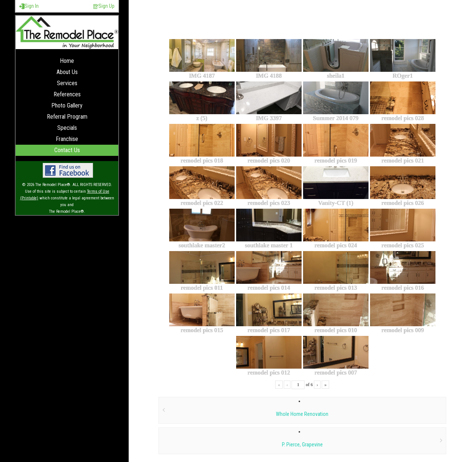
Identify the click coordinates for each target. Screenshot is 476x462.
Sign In (29, 6)
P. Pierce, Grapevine (302, 445)
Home (67, 61)
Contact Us (67, 150)
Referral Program (67, 117)
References (67, 94)
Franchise (67, 139)
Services (67, 83)
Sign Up (104, 6)
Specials (67, 128)
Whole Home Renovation (302, 414)
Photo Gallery (67, 105)
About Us (67, 72)
